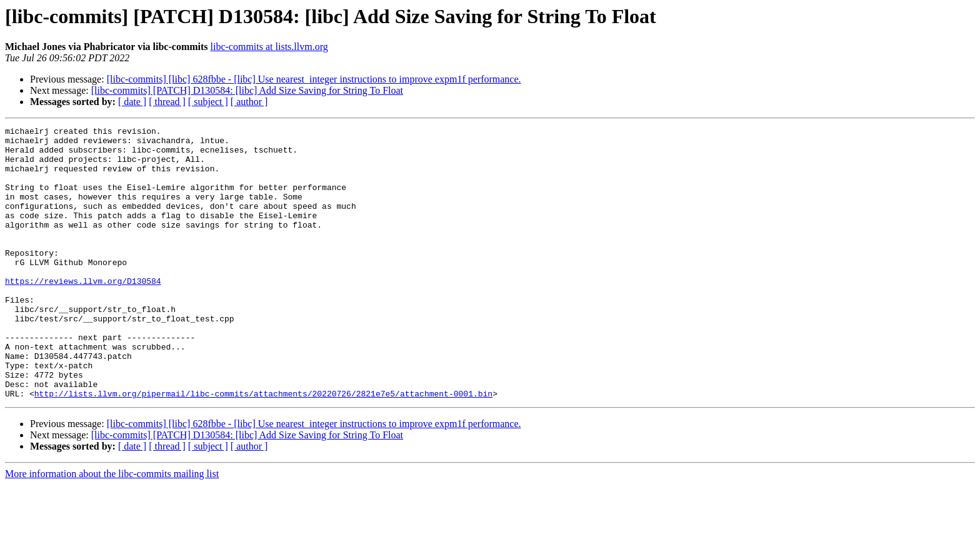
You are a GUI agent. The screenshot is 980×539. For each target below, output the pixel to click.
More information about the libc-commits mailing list (112, 528)
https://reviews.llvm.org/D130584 (83, 313)
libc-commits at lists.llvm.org (269, 47)
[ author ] (249, 102)
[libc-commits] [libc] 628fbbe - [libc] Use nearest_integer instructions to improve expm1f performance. (314, 79)
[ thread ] (167, 102)
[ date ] (132, 102)
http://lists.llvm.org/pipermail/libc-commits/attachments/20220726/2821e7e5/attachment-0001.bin (263, 448)
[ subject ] (208, 102)
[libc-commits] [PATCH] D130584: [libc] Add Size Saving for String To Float (247, 90)
